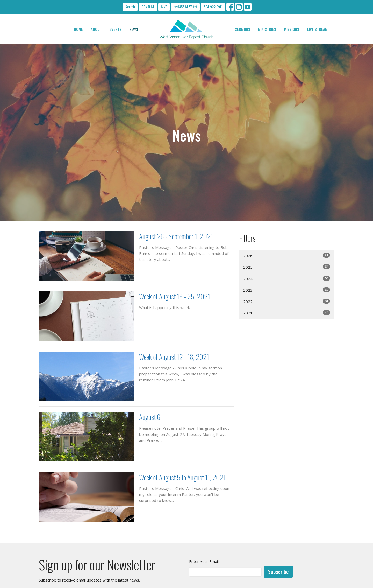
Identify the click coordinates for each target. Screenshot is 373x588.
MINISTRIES (267, 29)
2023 (287, 290)
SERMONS (243, 29)
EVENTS (116, 29)
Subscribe (278, 572)
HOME (78, 29)
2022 (287, 301)
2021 (287, 313)
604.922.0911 (213, 7)
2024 (287, 279)
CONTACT (148, 7)
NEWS (134, 29)
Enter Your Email (204, 561)
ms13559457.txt (185, 7)
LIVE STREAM (317, 29)
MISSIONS (292, 29)
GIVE (164, 7)
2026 (287, 255)
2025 (287, 267)
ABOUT (96, 29)
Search (130, 7)
